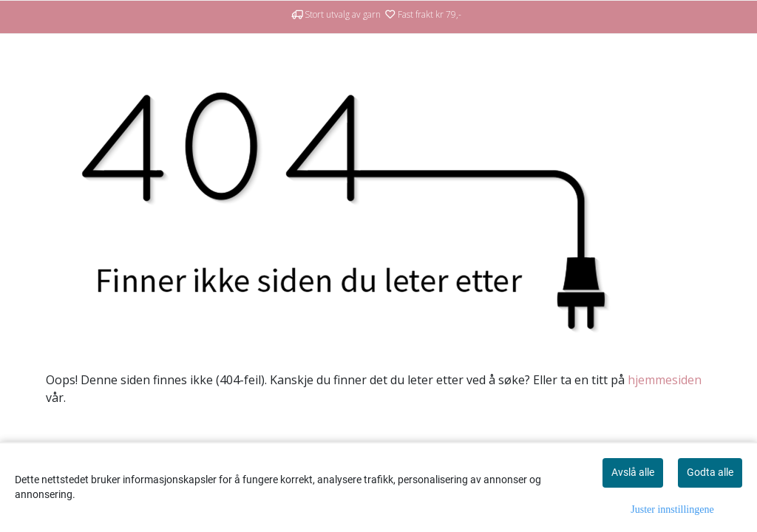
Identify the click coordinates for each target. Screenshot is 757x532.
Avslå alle (633, 472)
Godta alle (710, 472)
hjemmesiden (665, 380)
